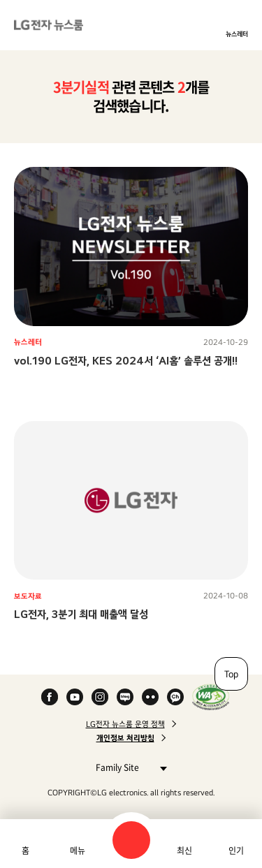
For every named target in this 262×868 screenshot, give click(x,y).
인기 (236, 851)
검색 (131, 840)
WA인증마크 (211, 697)
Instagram (100, 697)
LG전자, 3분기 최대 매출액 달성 (81, 614)
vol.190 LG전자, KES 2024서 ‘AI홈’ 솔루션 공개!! (126, 361)
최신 (184, 851)
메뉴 (78, 851)
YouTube (75, 697)
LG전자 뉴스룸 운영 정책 (125, 724)
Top (231, 674)
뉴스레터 (237, 34)
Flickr (150, 697)
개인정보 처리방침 (125, 738)
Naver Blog (125, 697)
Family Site (128, 767)
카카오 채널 (175, 697)
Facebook (50, 697)
